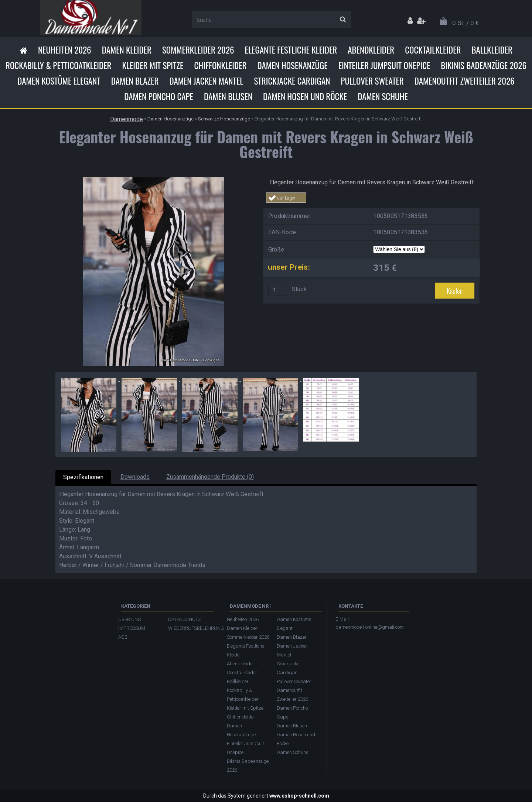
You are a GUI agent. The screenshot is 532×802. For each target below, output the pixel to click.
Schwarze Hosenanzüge (224, 119)
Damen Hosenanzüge (292, 65)
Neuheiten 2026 (65, 50)
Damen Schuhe (383, 96)
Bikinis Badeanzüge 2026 (484, 65)
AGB (123, 637)
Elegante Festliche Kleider (291, 50)
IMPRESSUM (132, 628)
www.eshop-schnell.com (299, 796)
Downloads (135, 477)
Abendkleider (371, 50)
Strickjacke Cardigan (292, 81)
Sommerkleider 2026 (198, 50)
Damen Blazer (135, 81)
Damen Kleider (127, 50)
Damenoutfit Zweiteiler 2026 (465, 81)
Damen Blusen (228, 96)
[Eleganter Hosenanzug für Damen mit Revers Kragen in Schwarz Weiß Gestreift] (153, 180)
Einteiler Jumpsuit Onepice (384, 65)
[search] (343, 20)
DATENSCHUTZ (185, 619)
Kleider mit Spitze (153, 65)
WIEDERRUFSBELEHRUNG (189, 628)
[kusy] (278, 289)
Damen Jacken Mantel (206, 81)
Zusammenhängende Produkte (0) (210, 477)
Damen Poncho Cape (159, 96)
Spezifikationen (83, 477)
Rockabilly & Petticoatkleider (58, 65)
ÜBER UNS (129, 619)
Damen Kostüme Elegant (59, 81)
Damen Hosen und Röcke (305, 96)
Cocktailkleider (433, 50)
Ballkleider (492, 50)
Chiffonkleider (220, 65)
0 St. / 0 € (465, 23)
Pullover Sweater (372, 81)
